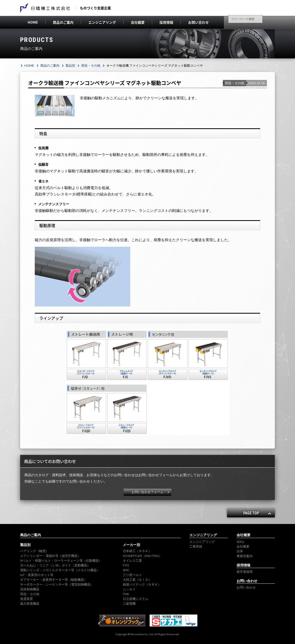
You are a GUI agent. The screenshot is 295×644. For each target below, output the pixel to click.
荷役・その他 (91, 65)
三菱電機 (129, 604)
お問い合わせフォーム (147, 492)
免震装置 (27, 599)
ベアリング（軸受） (34, 551)
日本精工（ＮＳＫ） (137, 551)
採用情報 (166, 22)
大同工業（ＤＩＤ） (137, 580)
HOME (33, 22)
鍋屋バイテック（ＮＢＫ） (142, 584)
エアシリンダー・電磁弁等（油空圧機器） (50, 556)
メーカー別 (131, 545)
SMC (126, 570)
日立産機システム (136, 599)
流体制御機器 (30, 589)
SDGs (240, 542)
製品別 (70, 65)
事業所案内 (245, 556)
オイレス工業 (132, 560)
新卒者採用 (245, 572)
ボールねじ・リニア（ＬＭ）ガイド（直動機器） (55, 565)
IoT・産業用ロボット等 (37, 575)
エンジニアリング (102, 22)
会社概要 (138, 22)
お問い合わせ (198, 22)
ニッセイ (129, 589)
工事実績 (196, 546)
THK (126, 594)
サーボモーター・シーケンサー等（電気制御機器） (57, 584)
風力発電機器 (30, 604)
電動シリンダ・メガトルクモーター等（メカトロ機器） (60, 570)
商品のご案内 (63, 22)
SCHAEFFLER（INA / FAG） (142, 556)
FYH (126, 565)
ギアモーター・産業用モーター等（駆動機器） (54, 580)
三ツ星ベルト (132, 575)
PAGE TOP (251, 513)
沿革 (240, 551)
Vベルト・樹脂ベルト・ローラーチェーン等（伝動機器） (61, 560)
